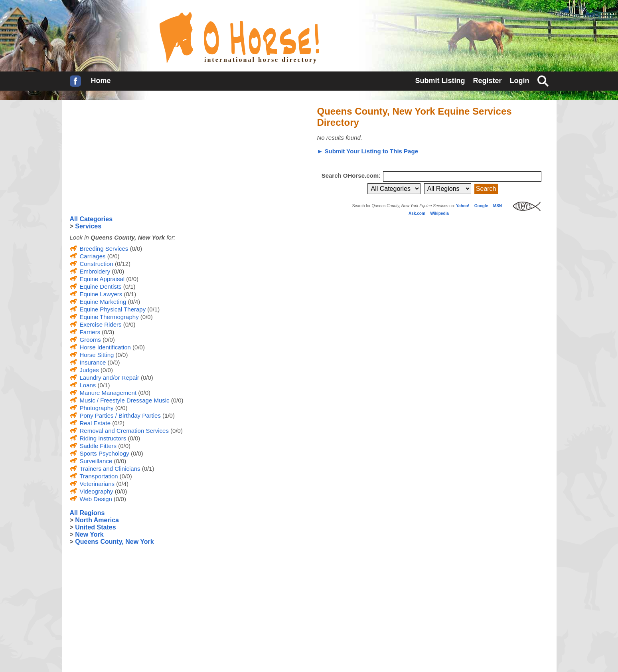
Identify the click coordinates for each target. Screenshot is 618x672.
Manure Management (108, 393)
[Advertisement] (130, 158)
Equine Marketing (103, 302)
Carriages (93, 256)
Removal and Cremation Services (124, 431)
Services (88, 226)
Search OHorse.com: (352, 175)
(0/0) (135, 249)
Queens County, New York (114, 542)
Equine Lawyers (101, 294)
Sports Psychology (105, 453)
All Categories (91, 219)
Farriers (90, 332)
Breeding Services (104, 249)
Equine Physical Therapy (113, 309)
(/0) (168, 415)
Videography (97, 491)
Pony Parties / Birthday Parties (120, 415)
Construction (97, 264)
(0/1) (129, 286)
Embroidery (95, 271)
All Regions (87, 513)
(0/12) (122, 264)
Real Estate (95, 423)
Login (520, 81)
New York (89, 534)
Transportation (99, 476)
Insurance (93, 362)
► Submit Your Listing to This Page (368, 151)
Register (487, 81)
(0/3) (107, 332)
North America (97, 520)
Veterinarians (97, 484)
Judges (89, 370)
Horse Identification (105, 347)
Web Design (96, 499)
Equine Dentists (101, 286)
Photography (97, 408)
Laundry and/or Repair (110, 378)
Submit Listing (440, 81)
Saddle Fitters (98, 446)
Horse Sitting (97, 355)
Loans (88, 385)
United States (95, 527)
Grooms (90, 340)
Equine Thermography (109, 317)
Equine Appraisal (102, 279)
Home (101, 81)
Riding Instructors (103, 438)
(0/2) (117, 423)
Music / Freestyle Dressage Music (125, 400)
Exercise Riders (101, 324)
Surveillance (96, 461)
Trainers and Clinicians (110, 469)
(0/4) (133, 302)
